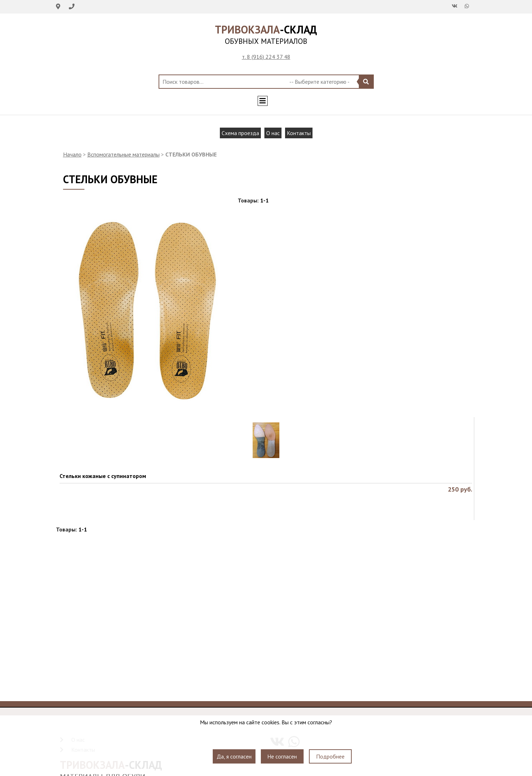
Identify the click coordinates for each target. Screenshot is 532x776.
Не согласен (282, 756)
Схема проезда (240, 133)
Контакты (299, 133)
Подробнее (330, 756)
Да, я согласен (234, 756)
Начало (72, 154)
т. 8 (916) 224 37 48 (266, 57)
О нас (273, 133)
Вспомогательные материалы (123, 154)
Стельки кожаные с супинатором (103, 476)
